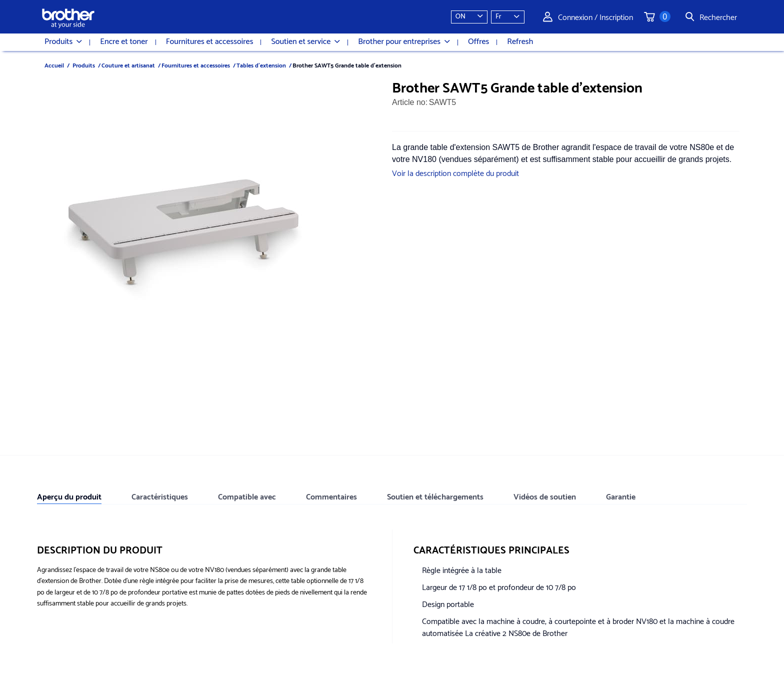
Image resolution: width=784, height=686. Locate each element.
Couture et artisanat (128, 65)
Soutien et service (305, 42)
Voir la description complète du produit (455, 172)
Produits (63, 42)
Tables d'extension (261, 65)
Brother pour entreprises (404, 42)
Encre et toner (124, 42)
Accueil (54, 65)
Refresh (520, 42)
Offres (478, 42)
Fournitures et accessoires (210, 42)
